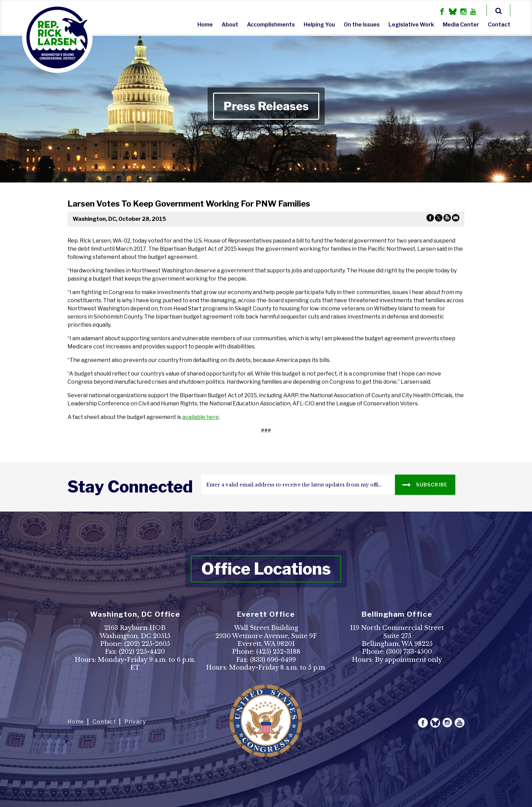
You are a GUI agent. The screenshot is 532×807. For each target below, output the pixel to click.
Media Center (461, 25)
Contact (499, 25)
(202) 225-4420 (142, 652)
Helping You (319, 25)
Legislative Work (411, 25)
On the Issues (362, 25)
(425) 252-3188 (278, 652)
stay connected (130, 487)
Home (205, 25)
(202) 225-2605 (147, 644)
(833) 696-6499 (273, 660)
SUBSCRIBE (425, 484)
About (230, 25)
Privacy (135, 722)
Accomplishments (271, 25)
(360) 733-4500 (409, 652)
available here (201, 417)
